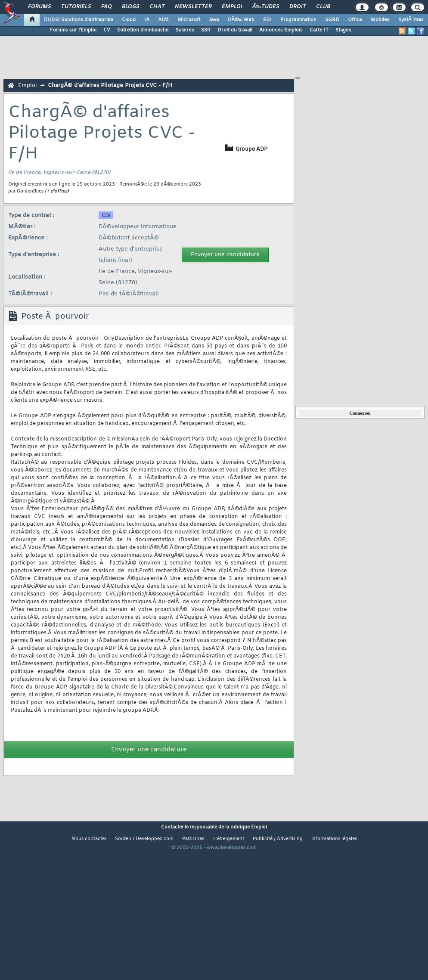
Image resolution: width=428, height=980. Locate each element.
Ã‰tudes (266, 7)
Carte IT (319, 30)
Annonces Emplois (281, 30)
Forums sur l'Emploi (73, 30)
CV (107, 30)
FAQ (106, 7)
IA (147, 20)
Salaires (185, 30)
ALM (163, 20)
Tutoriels (76, 7)
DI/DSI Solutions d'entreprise (79, 20)
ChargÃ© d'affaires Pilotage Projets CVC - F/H (110, 85)
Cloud (129, 20)
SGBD (332, 20)
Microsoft (189, 20)
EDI (267, 20)
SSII (206, 30)
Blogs (130, 7)
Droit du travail (235, 30)
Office (355, 20)
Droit (298, 7)
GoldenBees (30, 191)
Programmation (298, 20)
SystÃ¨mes (411, 20)
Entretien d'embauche (143, 30)
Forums (39, 7)
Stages (343, 30)
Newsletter (193, 7)
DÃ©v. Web (241, 20)
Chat (157, 7)
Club (323, 7)
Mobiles (380, 20)
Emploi (232, 7)
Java (214, 20)
